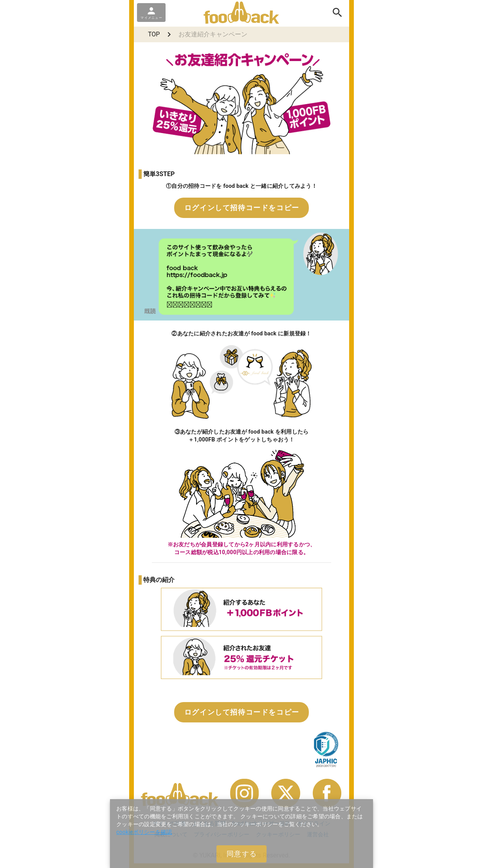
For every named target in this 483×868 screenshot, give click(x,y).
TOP (154, 34)
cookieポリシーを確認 (144, 832)
